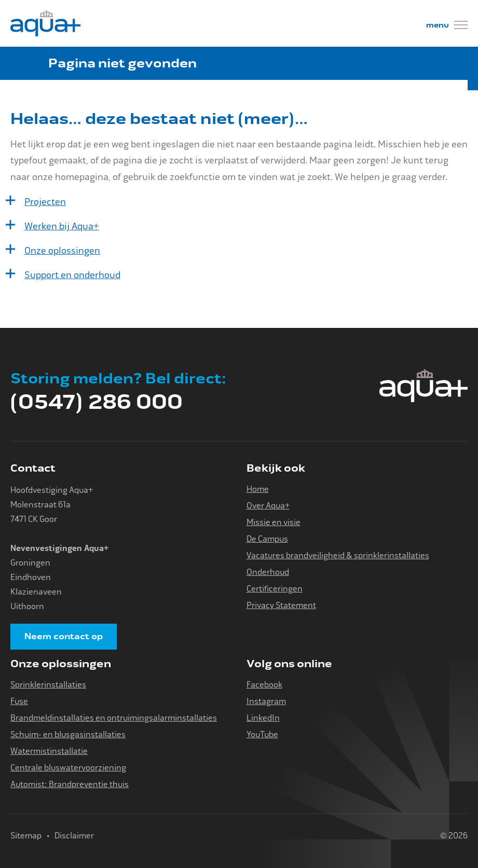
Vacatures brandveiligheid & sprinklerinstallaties (338, 555)
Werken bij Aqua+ (62, 226)
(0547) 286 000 (97, 402)
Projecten (45, 202)
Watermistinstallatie (49, 751)
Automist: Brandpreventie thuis (70, 784)
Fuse (19, 701)
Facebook (264, 685)
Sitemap (26, 836)
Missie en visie (274, 522)
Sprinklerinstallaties (48, 685)
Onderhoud (268, 572)
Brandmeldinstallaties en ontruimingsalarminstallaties (114, 718)
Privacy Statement (281, 605)
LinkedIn (263, 718)
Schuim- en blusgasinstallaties (68, 734)
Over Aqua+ (268, 506)
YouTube (262, 734)
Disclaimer (74, 836)
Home (258, 489)
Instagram (266, 701)
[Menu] (447, 26)
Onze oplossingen (62, 251)
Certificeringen (275, 589)
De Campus (267, 539)
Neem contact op (64, 637)
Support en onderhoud (72, 275)
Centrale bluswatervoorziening (68, 768)
